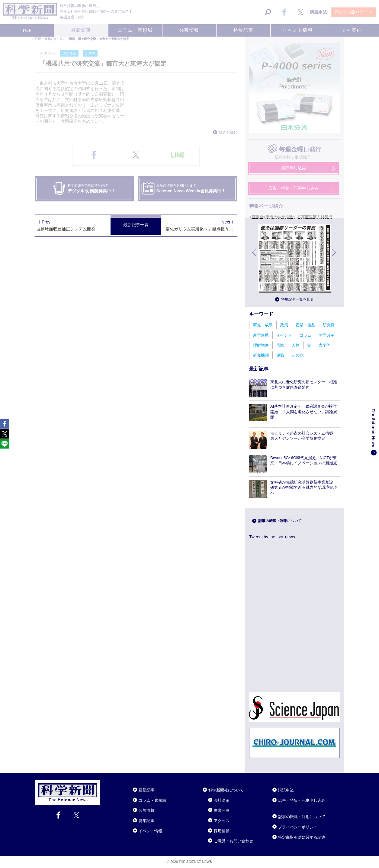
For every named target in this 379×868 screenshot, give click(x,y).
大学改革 (327, 335)
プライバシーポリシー (298, 827)
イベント (284, 335)
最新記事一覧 (136, 225)
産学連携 (261, 335)
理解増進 (261, 345)
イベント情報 (150, 831)
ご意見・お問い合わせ (233, 841)
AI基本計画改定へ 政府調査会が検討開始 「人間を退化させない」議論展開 (304, 412)
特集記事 (146, 821)
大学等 (324, 345)
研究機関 (261, 355)
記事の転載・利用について (280, 521)
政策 (284, 325)
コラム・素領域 (152, 800)
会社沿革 (222, 800)
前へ (255, 257)
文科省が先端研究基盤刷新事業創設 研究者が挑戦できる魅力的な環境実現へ (304, 488)
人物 (296, 345)
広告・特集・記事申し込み (302, 800)
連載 (280, 355)
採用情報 (222, 831)
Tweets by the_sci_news (272, 537)
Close (105, 783)
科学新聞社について (226, 790)
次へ (334, 257)
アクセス (222, 821)
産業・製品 (305, 325)
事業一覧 (222, 810)
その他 (298, 355)
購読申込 (286, 790)
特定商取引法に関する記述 (302, 837)
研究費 (329, 325)
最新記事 (146, 790)
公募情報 (146, 810)
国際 (280, 345)
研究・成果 (263, 325)
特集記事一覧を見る (297, 299)
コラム (305, 335)
